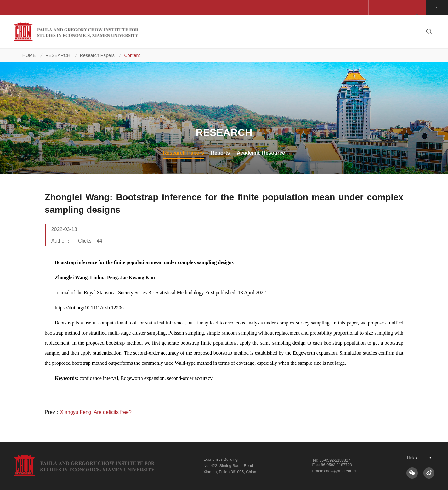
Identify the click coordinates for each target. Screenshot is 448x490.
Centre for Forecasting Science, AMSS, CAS (71, 8)
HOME (29, 55)
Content (132, 55)
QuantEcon (392, 8)
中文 (422, 8)
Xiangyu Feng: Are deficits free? (96, 412)
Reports (221, 153)
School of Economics (258, 8)
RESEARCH (58, 55)
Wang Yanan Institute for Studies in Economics (176, 8)
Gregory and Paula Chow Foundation (330, 8)
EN (438, 8)
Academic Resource (261, 153)
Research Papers (97, 55)
